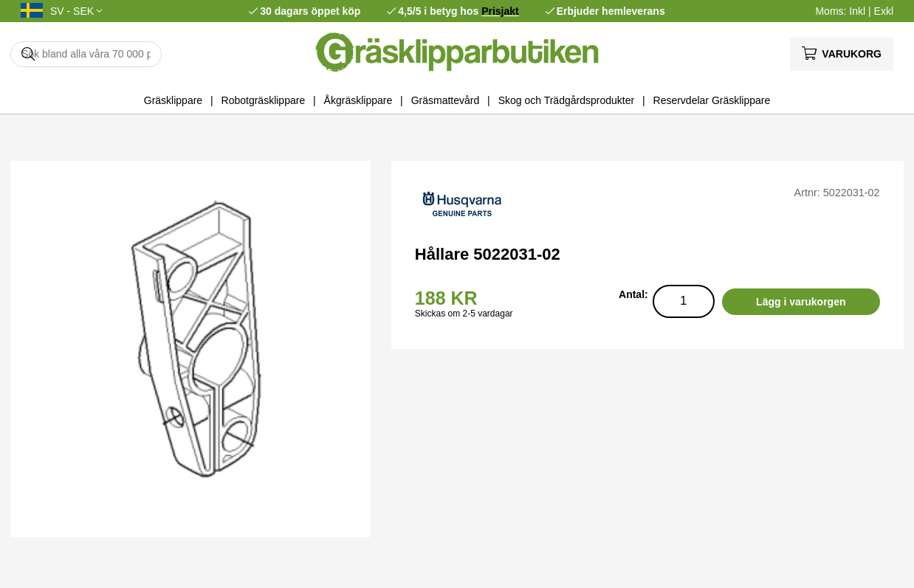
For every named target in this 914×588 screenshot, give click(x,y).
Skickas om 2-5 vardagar (464, 314)
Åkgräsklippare (358, 100)
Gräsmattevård (446, 100)
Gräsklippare (173, 100)
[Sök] (86, 54)
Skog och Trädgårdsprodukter (566, 100)
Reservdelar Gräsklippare (712, 100)
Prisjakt (500, 11)
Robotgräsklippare (264, 100)
